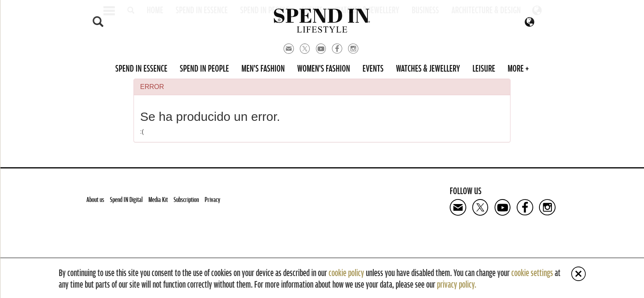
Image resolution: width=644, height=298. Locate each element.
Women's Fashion (324, 68)
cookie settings (532, 272)
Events (373, 68)
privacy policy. (457, 284)
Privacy (212, 199)
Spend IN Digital (126, 199)
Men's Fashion (263, 68)
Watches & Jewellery (428, 68)
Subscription (186, 199)
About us (95, 199)
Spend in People (204, 68)
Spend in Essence (141, 68)
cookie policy (346, 272)
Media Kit (158, 199)
